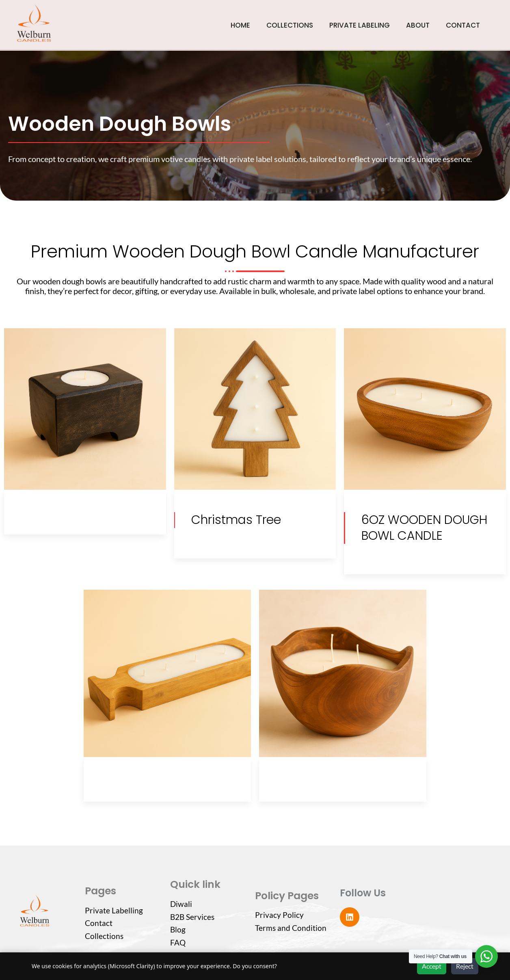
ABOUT (418, 25)
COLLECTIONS (290, 25)
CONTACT (463, 25)
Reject (465, 966)
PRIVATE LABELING (360, 25)
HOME (240, 25)
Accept (432, 966)
